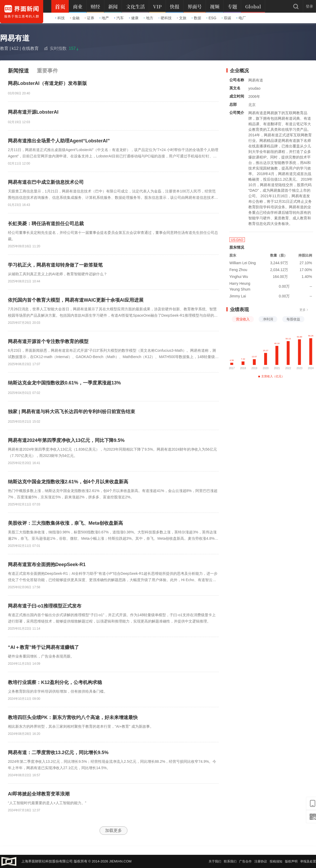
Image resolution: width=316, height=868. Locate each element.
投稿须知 (276, 861)
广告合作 (245, 861)
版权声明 (291, 861)
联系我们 (230, 861)
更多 (304, 310)
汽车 (119, 18)
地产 (104, 18)
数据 (196, 18)
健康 (134, 18)
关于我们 (215, 861)
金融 (75, 18)
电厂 (241, 18)
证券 (90, 18)
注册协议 (261, 861)
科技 (60, 18)
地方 (149, 18)
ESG (211, 18)
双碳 (226, 18)
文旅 (182, 18)
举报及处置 (308, 861)
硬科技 (165, 18)
